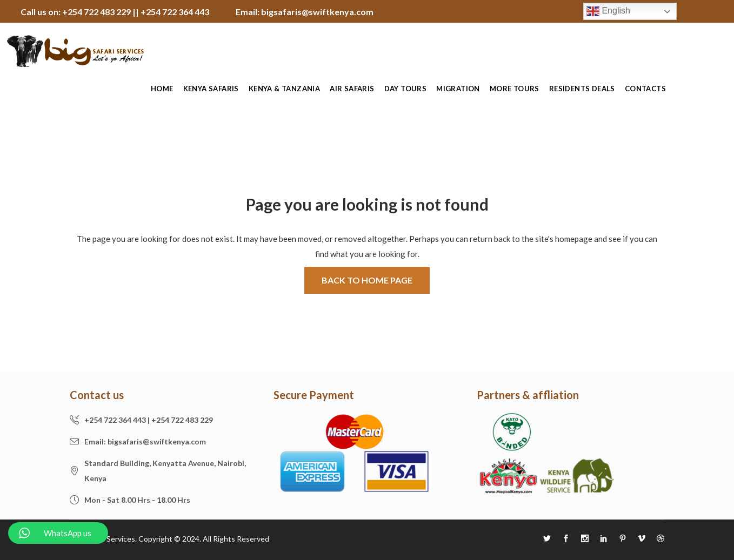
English (608, 11)
